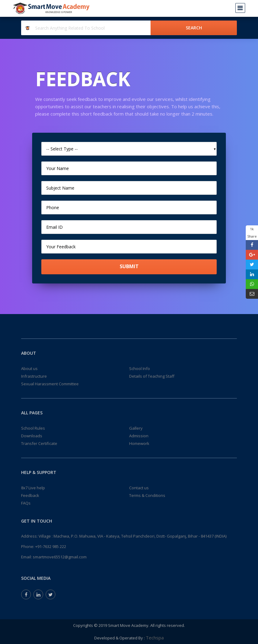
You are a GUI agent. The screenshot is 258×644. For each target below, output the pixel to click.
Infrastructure (34, 376)
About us (29, 368)
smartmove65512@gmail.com (60, 557)
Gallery (136, 428)
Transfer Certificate (39, 443)
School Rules (33, 428)
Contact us (139, 488)
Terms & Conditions (147, 495)
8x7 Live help (33, 488)
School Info (140, 368)
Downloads (32, 436)
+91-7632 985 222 (51, 546)
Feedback (30, 495)
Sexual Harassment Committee (50, 384)
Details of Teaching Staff (152, 376)
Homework (139, 443)
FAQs (26, 503)
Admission (139, 436)
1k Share (252, 233)
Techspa (155, 638)
